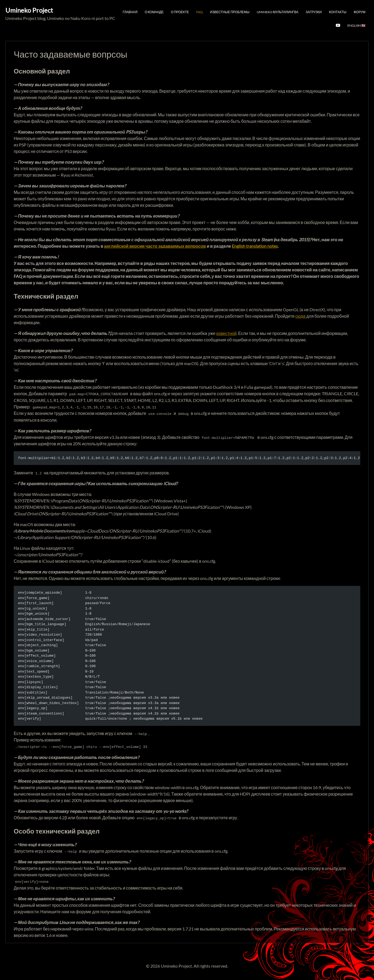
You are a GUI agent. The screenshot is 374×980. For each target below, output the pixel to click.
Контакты (338, 12)
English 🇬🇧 (356, 25)
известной (226, 333)
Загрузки (314, 12)
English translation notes (255, 246)
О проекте (180, 12)
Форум (359, 12)
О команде (154, 12)
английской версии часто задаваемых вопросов (155, 246)
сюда (300, 316)
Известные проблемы (230, 12)
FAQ (200, 12)
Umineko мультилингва (278, 12)
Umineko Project (29, 10)
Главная (130, 12)
